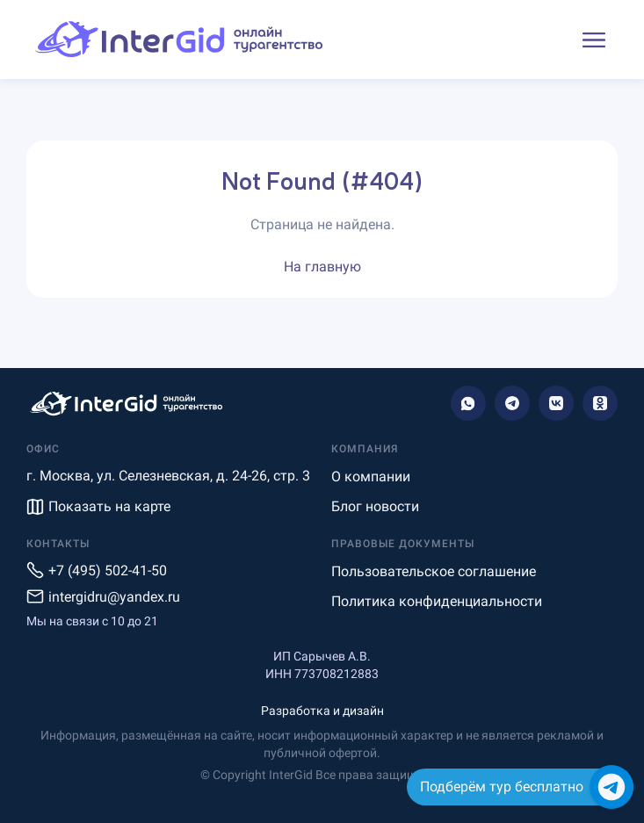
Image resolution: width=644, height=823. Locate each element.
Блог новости (375, 506)
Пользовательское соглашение (434, 571)
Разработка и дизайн (322, 711)
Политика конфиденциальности (437, 601)
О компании (371, 476)
